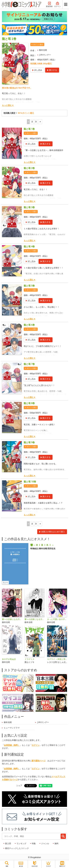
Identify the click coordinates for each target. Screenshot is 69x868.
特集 (34, 844)
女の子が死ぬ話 (9, 659)
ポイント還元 (38, 45)
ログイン (57, 5)
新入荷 (8, 844)
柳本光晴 (43, 50)
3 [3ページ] (36, 122)
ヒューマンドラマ (12, 728)
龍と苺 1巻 (29, 129)
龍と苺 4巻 (29, 247)
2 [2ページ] (32, 122)
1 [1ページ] (28, 122)
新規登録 (49, 5)
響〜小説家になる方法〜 (12, 619)
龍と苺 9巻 (29, 442)
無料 (56, 844)
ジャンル (45, 844)
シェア (19, 785)
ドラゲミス (29, 659)
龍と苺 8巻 (29, 403)
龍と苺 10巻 (30, 482)
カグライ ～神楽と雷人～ (57, 659)
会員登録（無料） (12, 745)
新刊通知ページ (39, 761)
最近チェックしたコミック (17, 848)
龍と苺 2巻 (29, 168)
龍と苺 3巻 (29, 207)
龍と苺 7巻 (29, 364)
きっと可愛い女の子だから (57, 619)
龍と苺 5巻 (29, 286)
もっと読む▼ (8, 105)
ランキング (21, 844)
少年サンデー (45, 55)
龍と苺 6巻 (29, 325)
